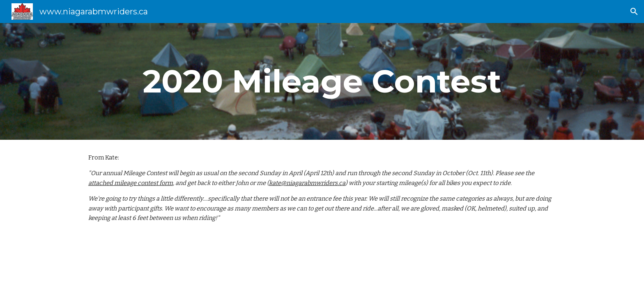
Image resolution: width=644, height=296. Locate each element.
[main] (322, 81)
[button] (634, 12)
